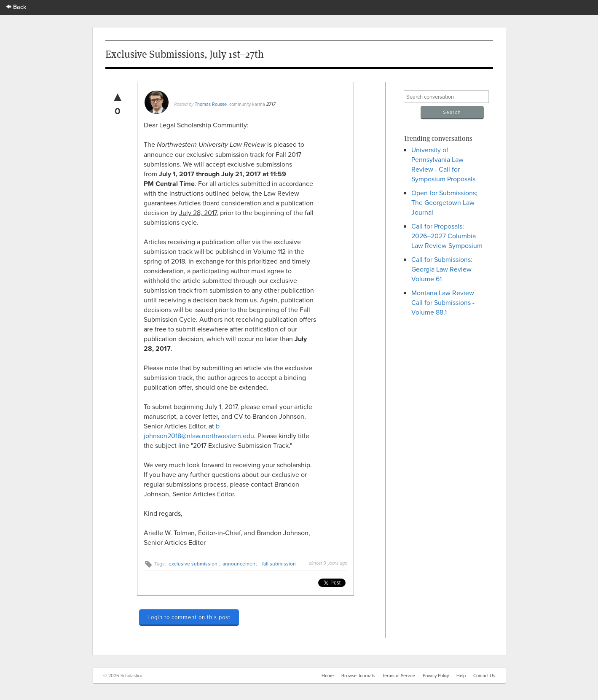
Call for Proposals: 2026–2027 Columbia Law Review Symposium (447, 236)
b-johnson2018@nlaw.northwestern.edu (199, 431)
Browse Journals (358, 676)
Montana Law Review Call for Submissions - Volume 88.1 (443, 302)
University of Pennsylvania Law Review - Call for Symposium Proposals (443, 164)
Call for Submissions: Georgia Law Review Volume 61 (442, 269)
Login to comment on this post (189, 617)
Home (328, 676)
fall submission (279, 564)
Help (461, 676)
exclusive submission (193, 564)
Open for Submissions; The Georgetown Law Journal (444, 202)
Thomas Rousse (211, 104)
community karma (247, 104)
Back (16, 7)
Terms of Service (399, 676)
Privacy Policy (436, 676)
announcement (240, 564)
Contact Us (484, 676)
